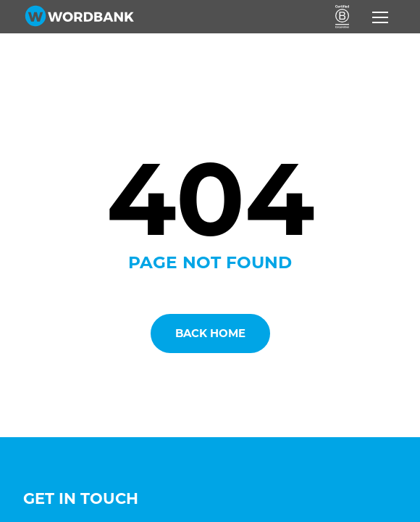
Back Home (210, 333)
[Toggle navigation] (380, 17)
